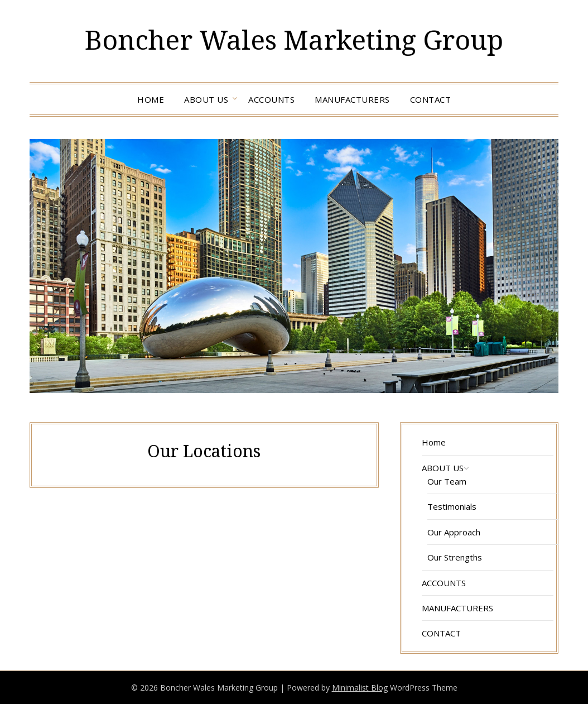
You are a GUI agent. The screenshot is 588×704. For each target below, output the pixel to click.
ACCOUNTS (271, 99)
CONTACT (431, 99)
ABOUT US (206, 99)
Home (151, 99)
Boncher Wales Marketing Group (294, 39)
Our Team (447, 481)
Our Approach (454, 532)
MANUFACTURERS (352, 99)
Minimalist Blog (360, 688)
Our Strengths (455, 557)
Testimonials (452, 506)
